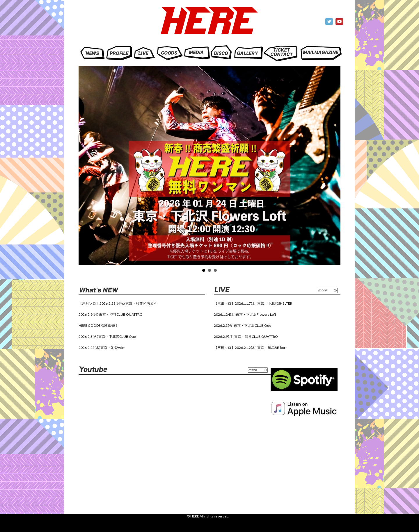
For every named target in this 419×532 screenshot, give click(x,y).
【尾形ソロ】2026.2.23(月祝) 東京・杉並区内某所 (118, 303)
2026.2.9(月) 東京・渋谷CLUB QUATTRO (111, 314)
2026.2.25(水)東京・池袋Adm (102, 348)
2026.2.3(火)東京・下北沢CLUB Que (107, 336)
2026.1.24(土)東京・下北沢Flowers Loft (245, 314)
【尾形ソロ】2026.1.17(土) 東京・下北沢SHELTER (253, 303)
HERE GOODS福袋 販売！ (98, 325)
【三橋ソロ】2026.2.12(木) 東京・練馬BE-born (251, 348)
